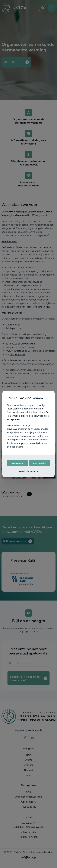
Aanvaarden (40, 463)
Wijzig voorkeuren (29, 471)
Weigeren (17, 463)
